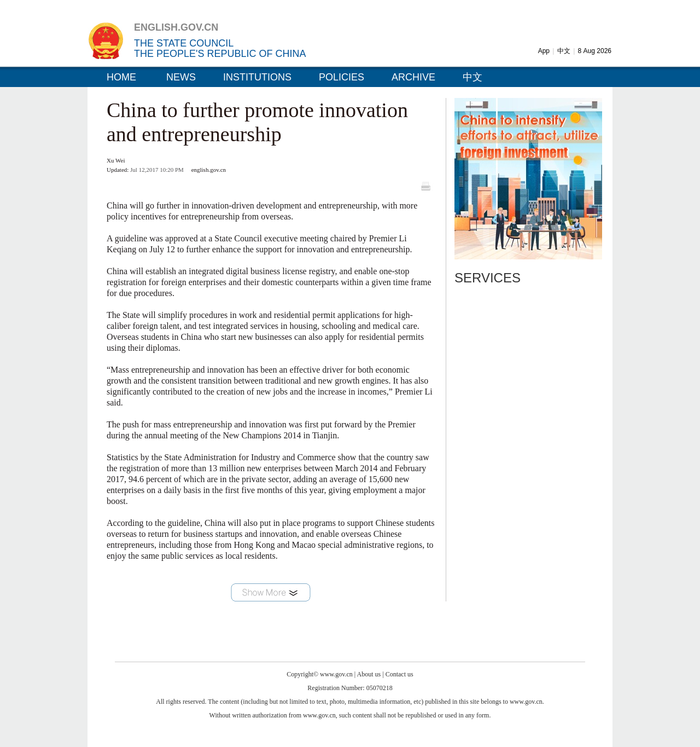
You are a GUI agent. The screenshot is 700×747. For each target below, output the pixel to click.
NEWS (181, 77)
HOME (121, 77)
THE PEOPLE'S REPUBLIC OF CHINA (220, 54)
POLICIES (342, 77)
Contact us (399, 674)
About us (369, 674)
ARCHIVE (413, 77)
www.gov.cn (336, 674)
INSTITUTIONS (257, 77)
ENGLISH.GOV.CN (176, 27)
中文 (564, 51)
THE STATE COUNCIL (184, 43)
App (544, 51)
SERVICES (488, 278)
